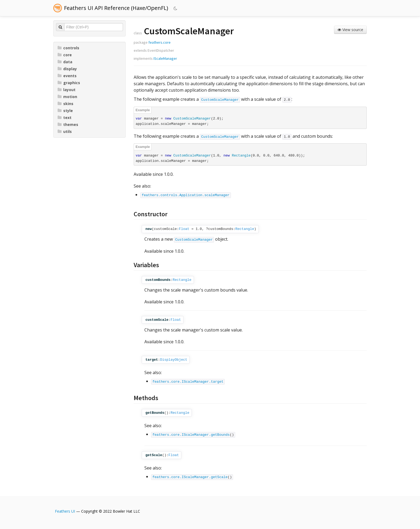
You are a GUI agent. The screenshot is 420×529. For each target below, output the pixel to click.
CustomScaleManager (220, 100)
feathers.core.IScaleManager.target (188, 382)
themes (68, 124)
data (65, 62)
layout (67, 90)
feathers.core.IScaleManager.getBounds (191, 435)
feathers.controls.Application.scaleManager (186, 195)
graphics (69, 83)
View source (350, 30)
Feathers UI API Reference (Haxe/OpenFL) (116, 8)
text (65, 118)
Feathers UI (65, 511)
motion (67, 97)
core (65, 55)
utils (65, 131)
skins (65, 104)
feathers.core (160, 42)
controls (68, 48)
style (65, 111)
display (67, 69)
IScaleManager (165, 58)
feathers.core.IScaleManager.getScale (190, 477)
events (67, 76)
